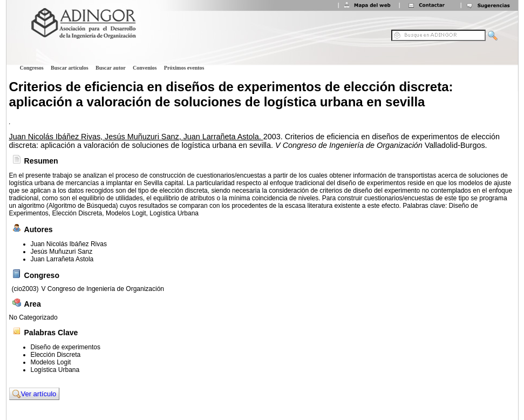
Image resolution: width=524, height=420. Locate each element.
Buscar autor (111, 68)
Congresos (32, 68)
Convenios (145, 68)
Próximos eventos (184, 68)
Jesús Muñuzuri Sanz (62, 252)
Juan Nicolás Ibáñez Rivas (69, 244)
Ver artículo (35, 394)
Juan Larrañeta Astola (62, 259)
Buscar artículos (70, 68)
